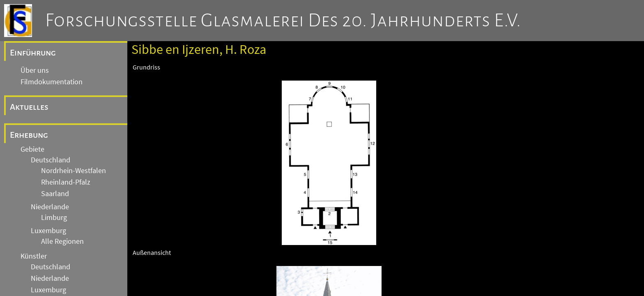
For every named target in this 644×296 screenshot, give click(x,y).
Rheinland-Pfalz (66, 182)
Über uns (35, 70)
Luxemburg (48, 231)
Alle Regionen (62, 241)
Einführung (33, 53)
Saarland (55, 194)
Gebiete (32, 149)
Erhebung (29, 135)
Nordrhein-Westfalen (74, 171)
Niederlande (50, 207)
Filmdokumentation (52, 82)
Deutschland (51, 160)
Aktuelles (29, 107)
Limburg (54, 217)
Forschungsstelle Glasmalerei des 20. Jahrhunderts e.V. (283, 21)
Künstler (34, 256)
